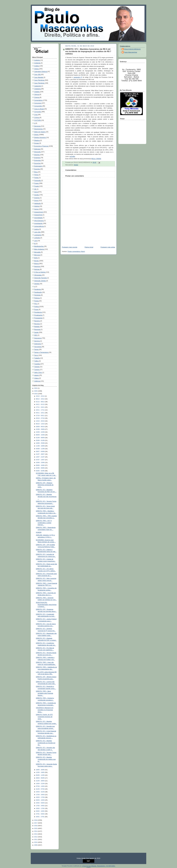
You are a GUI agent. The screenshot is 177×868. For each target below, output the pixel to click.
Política (37, 307)
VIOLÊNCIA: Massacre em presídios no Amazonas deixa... (45, 710)
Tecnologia (38, 347)
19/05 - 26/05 (40, 770)
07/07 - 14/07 (40, 460)
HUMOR (39, 532)
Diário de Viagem (40, 132)
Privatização (38, 315)
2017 (36, 823)
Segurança (38, 338)
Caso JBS (38, 75)
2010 (36, 842)
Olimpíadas (38, 275)
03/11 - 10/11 (40, 413)
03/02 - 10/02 (40, 811)
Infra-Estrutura (39, 221)
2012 (36, 837)
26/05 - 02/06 (40, 471)
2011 (36, 840)
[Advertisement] (78, 229)
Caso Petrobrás (39, 83)
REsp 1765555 (96, 159)
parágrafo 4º (78, 77)
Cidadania (38, 89)
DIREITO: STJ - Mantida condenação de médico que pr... (46, 759)
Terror (36, 355)
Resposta (37, 330)
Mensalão (37, 252)
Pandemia (38, 289)
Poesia (37, 301)
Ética (36, 172)
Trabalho (37, 358)
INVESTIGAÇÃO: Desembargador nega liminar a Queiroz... (46, 605)
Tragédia (37, 364)
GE (35, 189)
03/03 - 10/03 (40, 800)
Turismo (37, 370)
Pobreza (37, 298)
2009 (36, 845)
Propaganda (38, 318)
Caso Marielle (39, 77)
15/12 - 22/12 (40, 396)
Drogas (37, 143)
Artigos (37, 69)
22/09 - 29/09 (40, 429)
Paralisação (38, 292)
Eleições (37, 155)
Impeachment (39, 212)
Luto (36, 241)
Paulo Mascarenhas (131, 52)
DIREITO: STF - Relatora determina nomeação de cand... (45, 485)
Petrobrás (37, 295)
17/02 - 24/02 (40, 806)
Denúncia (37, 126)
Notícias (37, 269)
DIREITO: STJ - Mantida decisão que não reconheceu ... (46, 497)
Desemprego (39, 129)
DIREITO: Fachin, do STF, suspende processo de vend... (44, 717)
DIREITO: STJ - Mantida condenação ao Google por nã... (46, 743)
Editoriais (37, 149)
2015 (36, 828)
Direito (36, 135)
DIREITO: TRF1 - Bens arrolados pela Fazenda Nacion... (45, 693)
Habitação (38, 203)
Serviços (37, 341)
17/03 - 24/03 (40, 795)
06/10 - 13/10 (40, 424)
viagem (37, 375)
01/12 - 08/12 (40, 402)
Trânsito (37, 367)
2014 (36, 831)
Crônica (37, 118)
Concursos (38, 103)
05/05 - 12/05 (40, 775)
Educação (38, 152)
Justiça (37, 229)
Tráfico (37, 361)
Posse (36, 310)
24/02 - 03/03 (40, 803)
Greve (36, 201)
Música (37, 264)
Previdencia (38, 312)
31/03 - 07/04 (40, 789)
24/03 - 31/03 (40, 792)
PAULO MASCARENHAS (132, 49)
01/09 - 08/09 (40, 438)
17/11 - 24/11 (40, 407)
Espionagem (38, 166)
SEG (36, 335)
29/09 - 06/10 (40, 427)
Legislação (38, 235)
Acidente (37, 60)
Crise (36, 115)
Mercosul (37, 255)
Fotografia (38, 181)
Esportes (37, 169)
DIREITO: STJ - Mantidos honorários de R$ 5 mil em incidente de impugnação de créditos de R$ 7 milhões (88, 51)
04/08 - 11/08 (40, 449)
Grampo (37, 198)
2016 (36, 826)
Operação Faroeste (41, 278)
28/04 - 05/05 (40, 778)
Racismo (37, 321)
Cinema (37, 97)
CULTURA (38, 120)
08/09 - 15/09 (40, 435)
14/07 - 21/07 (40, 457)
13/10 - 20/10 (40, 421)
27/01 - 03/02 (40, 814)
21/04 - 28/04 (40, 781)
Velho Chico (38, 373)
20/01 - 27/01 (40, 817)
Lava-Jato (38, 232)
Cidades (37, 92)
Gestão (37, 195)
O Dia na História (40, 272)
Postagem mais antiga (108, 247)
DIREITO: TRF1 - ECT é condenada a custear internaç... (44, 523)
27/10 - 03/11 (40, 416)
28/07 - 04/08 (40, 451)
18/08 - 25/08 (40, 443)
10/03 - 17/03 (40, 797)
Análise (37, 66)
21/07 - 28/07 (40, 454)
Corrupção (38, 112)
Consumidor (38, 106)
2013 (36, 834)
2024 (36, 388)
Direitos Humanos (40, 138)
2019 (36, 394)
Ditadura (37, 140)
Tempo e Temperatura (41, 352)
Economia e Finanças (41, 146)
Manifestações (39, 246)
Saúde (36, 332)
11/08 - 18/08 (40, 446)
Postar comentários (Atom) (76, 252)
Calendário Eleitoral (41, 72)
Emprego (37, 158)
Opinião (37, 284)
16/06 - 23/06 (40, 463)
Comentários (38, 100)
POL (36, 304)
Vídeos (37, 378)
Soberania (38, 344)
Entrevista (38, 160)
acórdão (72, 157)
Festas (37, 178)
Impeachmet (38, 215)
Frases (37, 183)
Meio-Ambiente (39, 249)
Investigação (38, 223)
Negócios (37, 267)
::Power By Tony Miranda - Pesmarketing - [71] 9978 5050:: (99, 866)
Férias (36, 175)
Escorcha (37, 163)
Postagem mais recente (70, 247)
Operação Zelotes (40, 281)
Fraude (37, 186)
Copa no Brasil (39, 109)
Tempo (37, 350)
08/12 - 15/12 (40, 399)
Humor (37, 209)
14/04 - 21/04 (40, 784)
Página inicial (89, 247)
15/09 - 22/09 (40, 432)
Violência (37, 381)
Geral (36, 192)
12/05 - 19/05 (40, 772)
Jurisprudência (39, 226)
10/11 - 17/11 (40, 410)
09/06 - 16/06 (40, 465)
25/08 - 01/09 (40, 440)
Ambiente (37, 63)
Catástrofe (38, 86)
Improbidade (38, 218)
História (37, 206)
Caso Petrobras (39, 80)
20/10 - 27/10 (40, 418)
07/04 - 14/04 (40, 786)
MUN (36, 258)
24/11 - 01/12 (40, 404)
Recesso (37, 324)
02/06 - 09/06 (40, 468)
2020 (36, 391)
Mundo (37, 261)
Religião (37, 327)
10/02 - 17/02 (40, 808)
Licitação (37, 238)
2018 (36, 820)
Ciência (37, 95)
